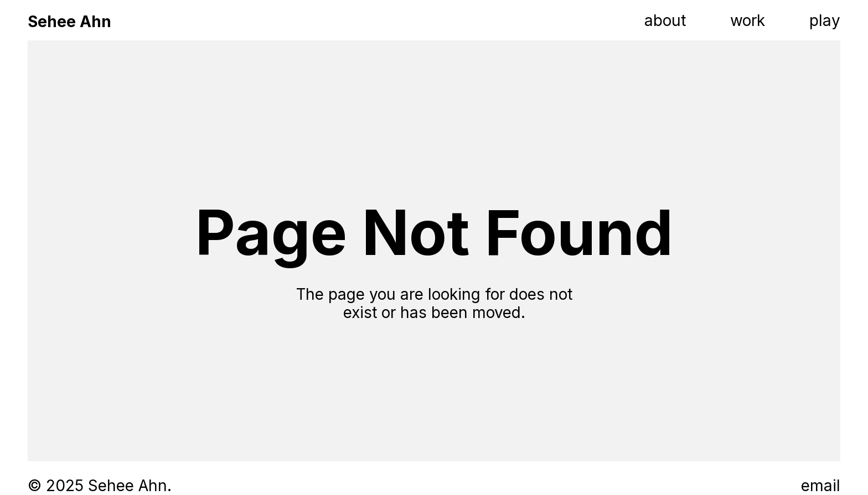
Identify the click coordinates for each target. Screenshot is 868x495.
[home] (69, 20)
